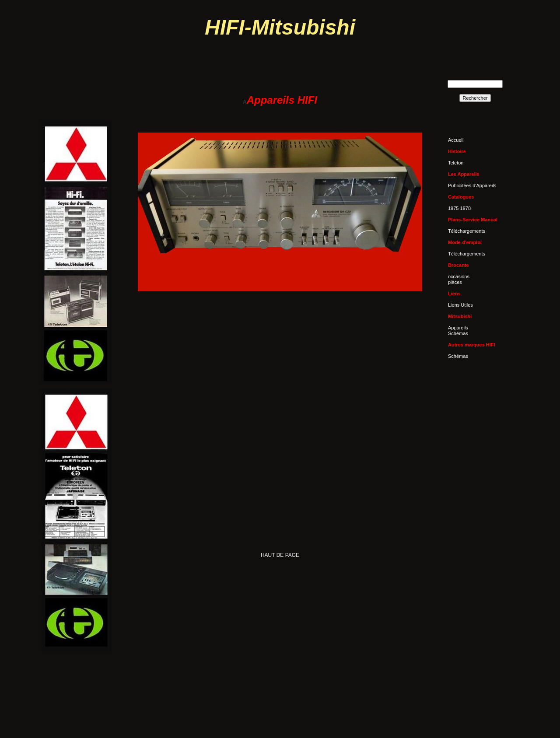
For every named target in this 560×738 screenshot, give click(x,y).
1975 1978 (459, 208)
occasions (459, 276)
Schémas (458, 333)
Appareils (458, 328)
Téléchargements (467, 231)
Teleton (456, 163)
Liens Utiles (460, 305)
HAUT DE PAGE (280, 555)
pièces (455, 282)
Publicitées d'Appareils (472, 185)
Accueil (456, 140)
